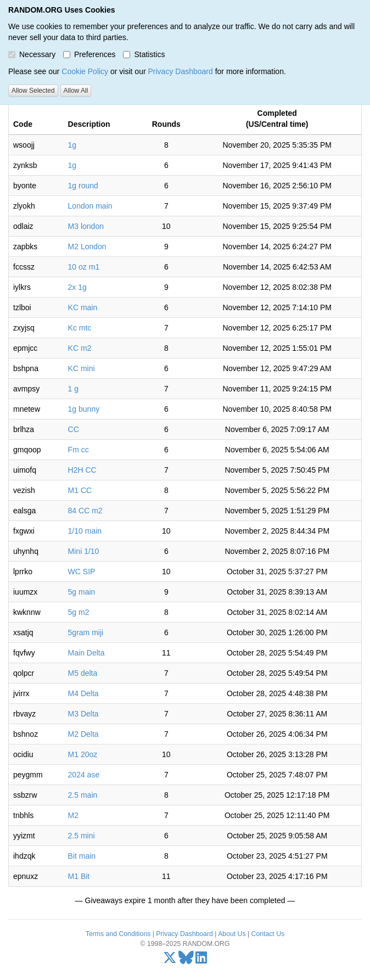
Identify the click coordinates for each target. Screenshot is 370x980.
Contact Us (268, 934)
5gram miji (86, 632)
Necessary (32, 54)
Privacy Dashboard (180, 71)
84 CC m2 (85, 511)
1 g (73, 389)
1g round (83, 186)
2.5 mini (82, 836)
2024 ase (84, 775)
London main (90, 206)
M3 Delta (83, 714)
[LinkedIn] (201, 960)
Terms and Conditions (118, 934)
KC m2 (80, 348)
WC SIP (82, 572)
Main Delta (86, 653)
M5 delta (83, 673)
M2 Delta (83, 734)
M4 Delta (83, 693)
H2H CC (82, 470)
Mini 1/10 (84, 551)
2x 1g (77, 287)
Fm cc (79, 450)
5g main (82, 592)
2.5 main (83, 795)
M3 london (86, 226)
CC (74, 429)
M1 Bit (79, 876)
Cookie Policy (85, 71)
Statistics (144, 54)
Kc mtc (80, 328)
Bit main (82, 856)
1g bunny (84, 409)
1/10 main (85, 531)
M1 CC (80, 490)
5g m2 (79, 612)
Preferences (89, 54)
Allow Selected (33, 91)
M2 (73, 815)
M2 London (87, 247)
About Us (232, 934)
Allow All (76, 91)
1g (72, 145)
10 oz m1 (84, 267)
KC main (83, 307)
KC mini (82, 368)
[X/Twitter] (170, 960)
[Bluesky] (186, 960)
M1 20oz (83, 754)
